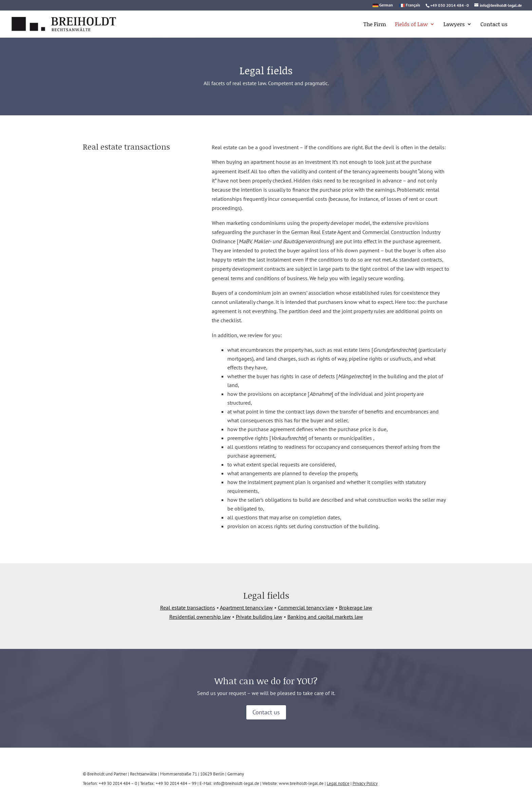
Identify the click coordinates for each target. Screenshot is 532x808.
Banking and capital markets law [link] (325, 617)
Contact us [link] (494, 25)
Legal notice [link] (338, 783)
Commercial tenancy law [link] (306, 608)
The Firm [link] (375, 25)
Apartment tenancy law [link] (246, 608)
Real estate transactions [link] (188, 608)
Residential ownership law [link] (200, 617)
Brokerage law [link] (356, 608)
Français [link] (413, 5)
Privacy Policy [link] (365, 783)
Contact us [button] (266, 712)
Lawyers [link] (454, 25)
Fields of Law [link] (411, 25)
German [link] (386, 5)
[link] (55, 23)
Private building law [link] (259, 617)
